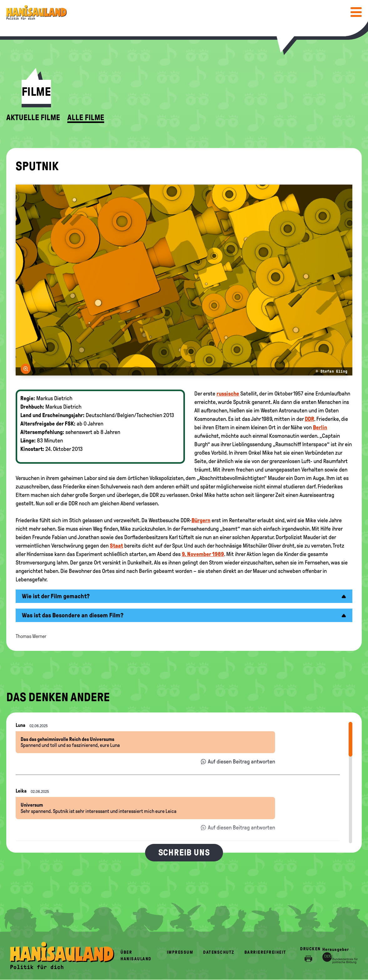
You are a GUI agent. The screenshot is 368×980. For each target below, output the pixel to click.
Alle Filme (86, 118)
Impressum (180, 952)
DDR (309, 419)
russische (228, 394)
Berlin (320, 427)
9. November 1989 (203, 554)
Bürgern (201, 520)
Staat (116, 546)
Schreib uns (184, 852)
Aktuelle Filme (33, 118)
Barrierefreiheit (265, 952)
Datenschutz (219, 952)
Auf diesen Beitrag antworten (241, 762)
